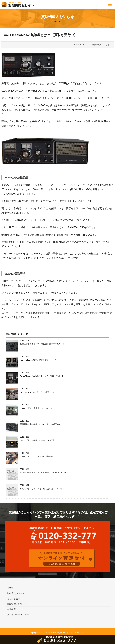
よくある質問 (14, 599)
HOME (10, 589)
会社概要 (11, 610)
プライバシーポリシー (18, 615)
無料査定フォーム (16, 594)
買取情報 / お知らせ (17, 604)
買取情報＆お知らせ (101, 45)
